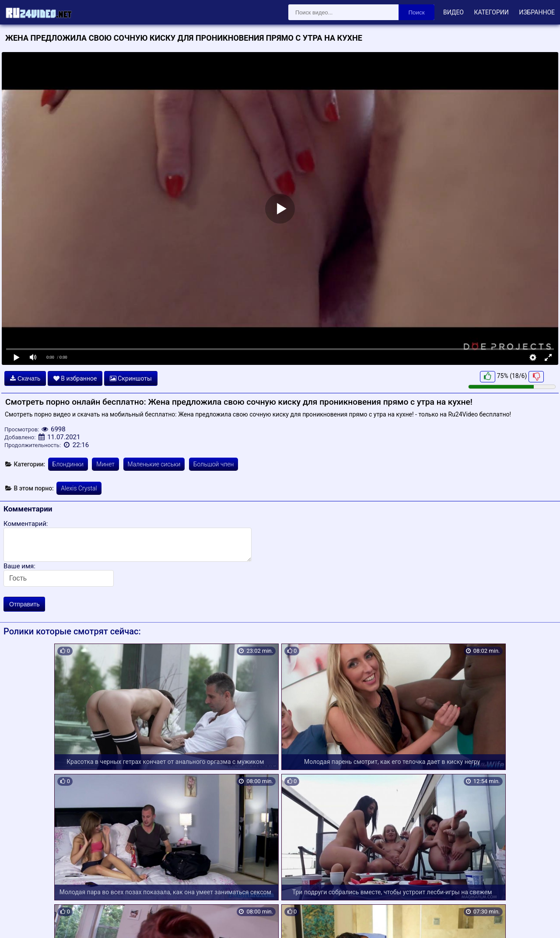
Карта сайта (19, 921)
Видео (453, 12)
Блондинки (68, 464)
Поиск (417, 12)
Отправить (24, 604)
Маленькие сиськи (154, 464)
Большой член (214, 464)
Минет (105, 464)
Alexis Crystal (79, 488)
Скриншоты (131, 378)
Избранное (537, 12)
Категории (491, 12)
